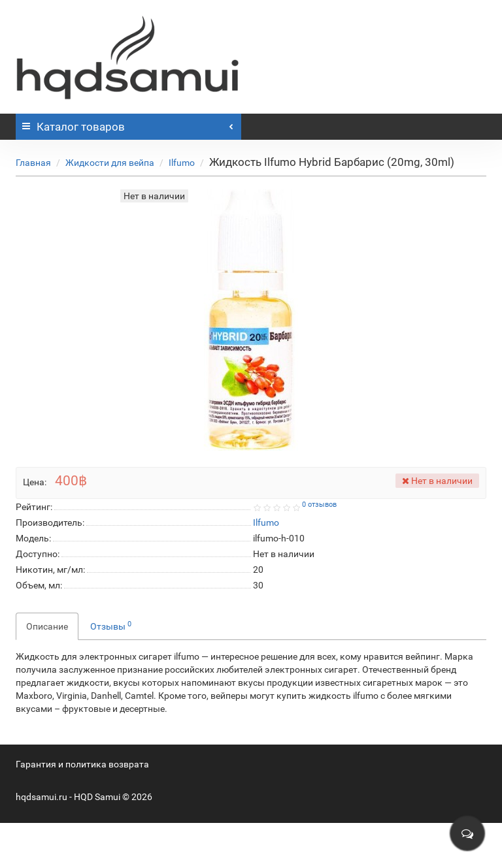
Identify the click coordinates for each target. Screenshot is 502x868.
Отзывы (111, 626)
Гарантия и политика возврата (82, 764)
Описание (47, 626)
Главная (33, 163)
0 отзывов (319, 505)
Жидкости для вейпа (110, 163)
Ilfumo (182, 163)
